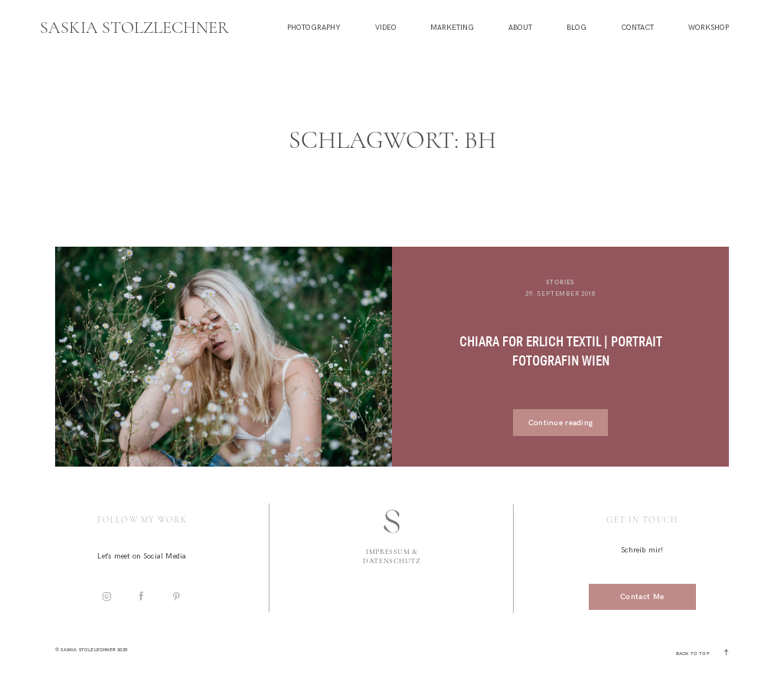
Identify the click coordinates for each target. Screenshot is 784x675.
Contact (637, 28)
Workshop (709, 28)
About (520, 28)
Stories (561, 282)
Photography (314, 28)
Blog (577, 28)
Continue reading (561, 422)
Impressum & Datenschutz (392, 556)
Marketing (452, 28)
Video (386, 28)
